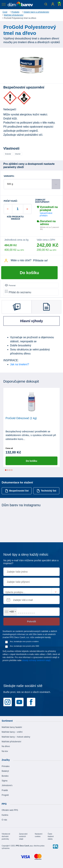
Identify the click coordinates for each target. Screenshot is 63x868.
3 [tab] (10, 470)
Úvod (5, 12)
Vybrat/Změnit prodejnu (46, 214)
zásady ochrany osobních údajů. (36, 660)
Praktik (5, 790)
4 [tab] (12, 470)
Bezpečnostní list (17, 491)
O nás (4, 820)
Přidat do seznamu (18, 292)
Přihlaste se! (40, 260)
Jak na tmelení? (20, 364)
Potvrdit (32, 621)
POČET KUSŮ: (11, 201)
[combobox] (10, 612)
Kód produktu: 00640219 (15, 218)
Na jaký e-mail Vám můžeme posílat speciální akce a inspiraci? (31, 562)
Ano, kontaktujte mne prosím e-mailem (24, 642)
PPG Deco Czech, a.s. (24, 846)
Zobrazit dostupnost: (43, 201)
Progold (5, 795)
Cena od (9, 448)
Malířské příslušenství (14, 15)
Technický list (46, 491)
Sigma (5, 781)
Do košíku (29, 273)
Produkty (15, 12)
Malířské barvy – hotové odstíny (16, 737)
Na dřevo (6, 746)
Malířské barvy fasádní (12, 727)
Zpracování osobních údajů (23, 836)
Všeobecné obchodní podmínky (6, 836)
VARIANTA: (9, 176)
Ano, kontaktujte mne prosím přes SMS (25, 646)
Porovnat (10, 285)
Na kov (5, 751)
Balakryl (5, 771)
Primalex (6, 766)
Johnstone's (7, 785)
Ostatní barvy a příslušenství (36, 12)
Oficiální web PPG (10, 810)
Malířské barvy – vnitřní (12, 732)
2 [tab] (8, 470)
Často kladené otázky (51, 836)
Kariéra (5, 815)
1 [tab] (6, 470)
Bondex (5, 776)
